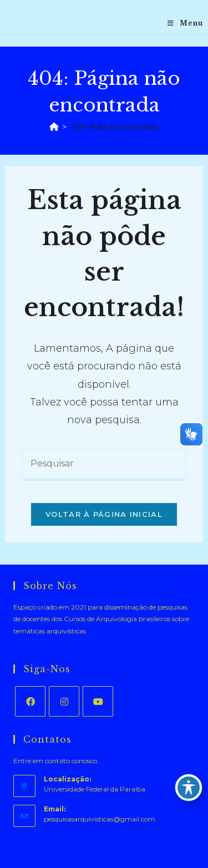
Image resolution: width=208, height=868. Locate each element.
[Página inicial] (54, 127)
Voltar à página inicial (104, 514)
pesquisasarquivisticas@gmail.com (100, 819)
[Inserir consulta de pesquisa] (104, 465)
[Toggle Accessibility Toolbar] (189, 788)
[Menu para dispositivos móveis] (185, 23)
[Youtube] (98, 701)
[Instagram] (64, 701)
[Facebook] (30, 701)
